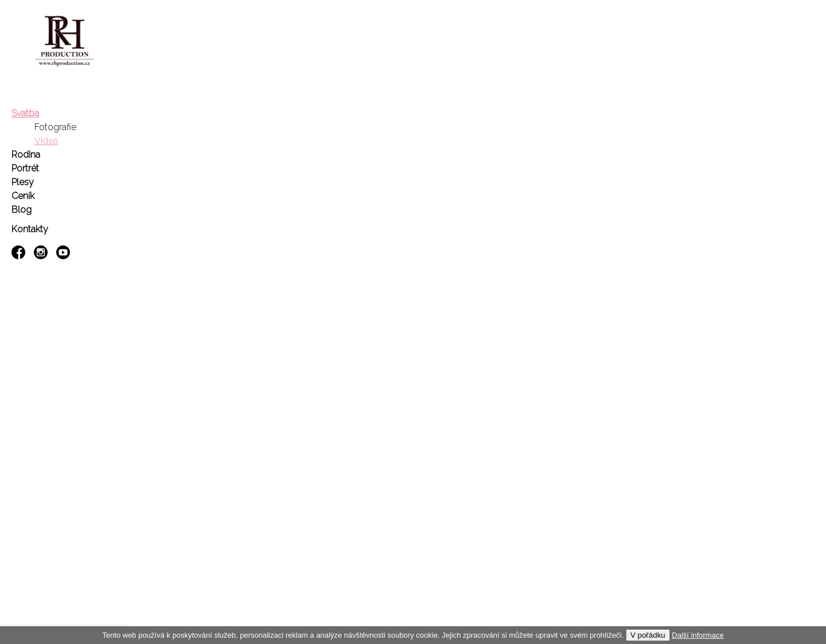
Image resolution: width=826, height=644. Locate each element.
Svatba (25, 113)
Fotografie (55, 127)
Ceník (23, 196)
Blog (22, 210)
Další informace (698, 635)
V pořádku (648, 635)
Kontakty (30, 229)
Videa (46, 141)
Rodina (26, 155)
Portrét (25, 168)
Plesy (23, 182)
